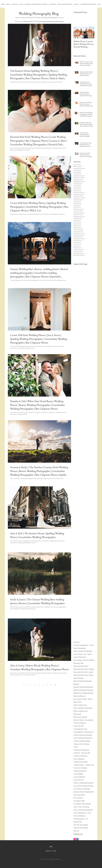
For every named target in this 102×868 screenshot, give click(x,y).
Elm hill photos (78, 798)
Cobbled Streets (79, 765)
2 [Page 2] (35, 685)
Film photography (79, 819)
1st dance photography (81, 645)
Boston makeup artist (80, 705)
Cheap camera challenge (81, 744)
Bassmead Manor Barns (81, 666)
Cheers (76, 747)
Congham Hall (89, 765)
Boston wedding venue (81, 711)
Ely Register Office (79, 801)
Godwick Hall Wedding (81, 828)
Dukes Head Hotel (79, 795)
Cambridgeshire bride (80, 729)
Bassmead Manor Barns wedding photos (84, 675)
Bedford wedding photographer (83, 690)
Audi (85, 654)
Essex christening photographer (83, 810)
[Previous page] (28, 685)
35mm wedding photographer (83, 651)
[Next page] (51, 685)
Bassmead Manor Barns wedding (84, 669)
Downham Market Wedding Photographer (84, 792)
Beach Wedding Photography (83, 681)
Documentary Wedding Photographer (84, 786)
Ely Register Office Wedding (82, 804)
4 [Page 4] (43, 685)
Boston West (78, 702)
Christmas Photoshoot (80, 756)
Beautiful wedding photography (83, 687)
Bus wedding (89, 720)
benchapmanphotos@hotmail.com (51, 21)
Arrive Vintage (78, 654)
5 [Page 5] (47, 685)
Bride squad (77, 714)
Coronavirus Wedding (80, 768)
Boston (90, 699)
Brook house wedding (80, 717)
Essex (75, 807)
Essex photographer (80, 813)
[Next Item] (91, 33)
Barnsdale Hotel (79, 663)
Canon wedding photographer (83, 738)
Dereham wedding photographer (84, 783)
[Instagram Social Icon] (75, 839)
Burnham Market (79, 720)
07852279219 (28, 21)
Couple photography (80, 771)
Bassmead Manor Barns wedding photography (84, 672)
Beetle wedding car (80, 696)
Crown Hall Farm (79, 780)
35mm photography (80, 648)
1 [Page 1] (32, 685)
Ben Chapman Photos (80, 699)
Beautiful (76, 684)
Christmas (77, 753)
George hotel (78, 822)
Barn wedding (78, 660)
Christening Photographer (82, 750)
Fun (87, 819)
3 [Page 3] (39, 685)
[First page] (24, 685)
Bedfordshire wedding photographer (84, 693)
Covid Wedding (78, 774)
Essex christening (84, 807)
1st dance (77, 642)
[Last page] (55, 685)
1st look (91, 645)
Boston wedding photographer (83, 708)
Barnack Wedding (89, 660)
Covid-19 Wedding (79, 777)
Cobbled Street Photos (81, 762)
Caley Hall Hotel (79, 726)
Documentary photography (82, 789)
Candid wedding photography (83, 735)
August (89, 654)
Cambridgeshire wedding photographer (84, 732)
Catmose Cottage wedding (82, 741)
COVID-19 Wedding (80, 723)
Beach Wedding (79, 678)
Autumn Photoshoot (80, 657)
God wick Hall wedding (81, 825)
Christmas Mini (85, 753)
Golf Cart (76, 831)
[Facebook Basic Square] (78, 839)
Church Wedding (79, 759)
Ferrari (89, 813)
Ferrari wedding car (80, 816)
